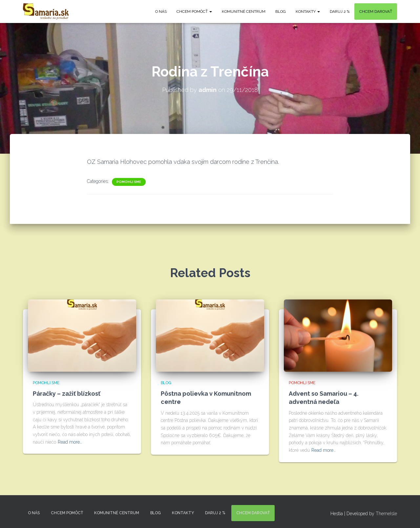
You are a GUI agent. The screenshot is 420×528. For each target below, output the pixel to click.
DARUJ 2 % (340, 11)
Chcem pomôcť (194, 11)
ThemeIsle (386, 514)
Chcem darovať (376, 11)
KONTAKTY (308, 11)
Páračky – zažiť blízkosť (67, 394)
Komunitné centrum (244, 11)
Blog (281, 11)
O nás (161, 11)
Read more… (70, 442)
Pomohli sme (129, 182)
